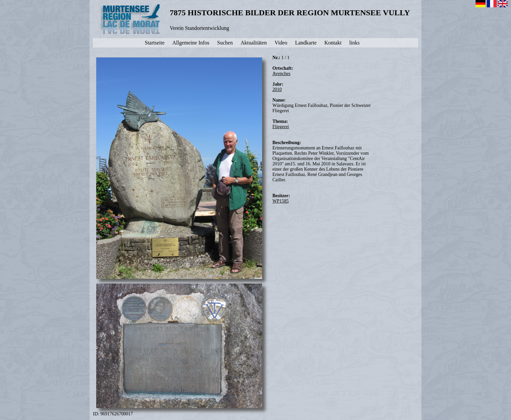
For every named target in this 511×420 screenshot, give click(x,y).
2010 (277, 89)
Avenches (281, 74)
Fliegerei (281, 127)
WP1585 (281, 201)
